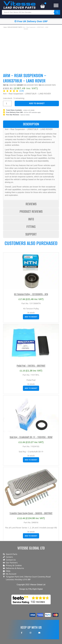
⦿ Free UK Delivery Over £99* (31, 21)
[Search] (57, 12)
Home (5, 27)
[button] (56, 5)
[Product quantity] (7, 103)
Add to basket (37, 103)
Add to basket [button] (31, 317)
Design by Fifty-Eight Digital (31, 589)
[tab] (31, 124)
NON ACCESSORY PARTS (15, 27)
